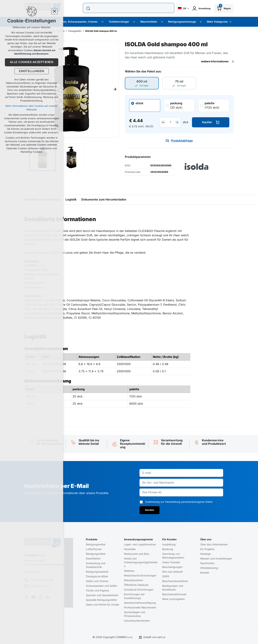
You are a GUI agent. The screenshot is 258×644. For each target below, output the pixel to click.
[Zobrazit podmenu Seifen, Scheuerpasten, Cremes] (102, 22)
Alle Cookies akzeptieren (32, 62)
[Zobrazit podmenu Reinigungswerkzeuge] (201, 22)
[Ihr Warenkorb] (224, 8)
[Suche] (89, 8)
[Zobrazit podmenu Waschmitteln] (162, 22)
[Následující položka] (115, 89)
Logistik (71, 200)
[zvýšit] (177, 122)
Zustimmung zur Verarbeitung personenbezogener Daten (179, 502)
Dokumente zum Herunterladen (104, 200)
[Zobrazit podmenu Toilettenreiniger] (134, 22)
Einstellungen (31, 71)
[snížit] (163, 122)
